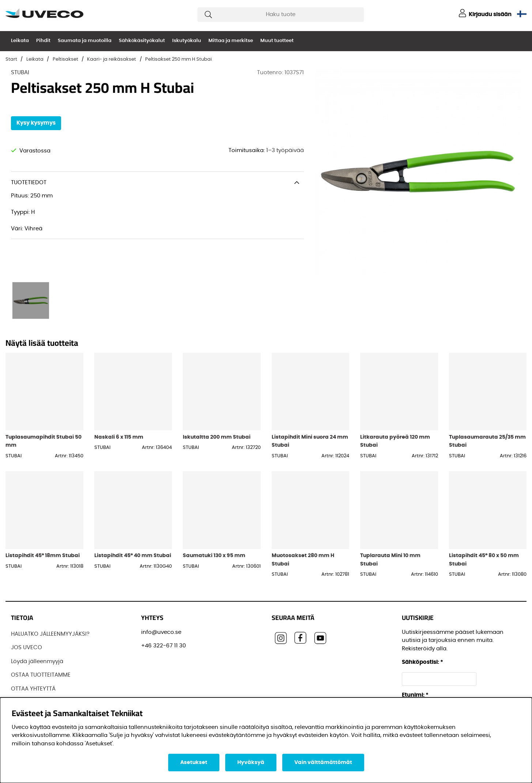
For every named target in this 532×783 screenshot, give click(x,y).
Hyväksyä (251, 763)
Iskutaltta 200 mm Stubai (217, 437)
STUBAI (20, 73)
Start (11, 59)
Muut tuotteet (277, 41)
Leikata (20, 41)
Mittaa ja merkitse (231, 41)
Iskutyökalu (187, 41)
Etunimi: (415, 695)
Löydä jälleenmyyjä (37, 661)
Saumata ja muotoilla (85, 41)
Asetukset (194, 763)
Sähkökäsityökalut (142, 41)
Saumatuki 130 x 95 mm (214, 555)
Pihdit (43, 41)
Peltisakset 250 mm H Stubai (178, 59)
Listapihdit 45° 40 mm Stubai (133, 555)
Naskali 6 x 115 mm (119, 437)
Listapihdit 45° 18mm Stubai (43, 555)
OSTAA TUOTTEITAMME (41, 675)
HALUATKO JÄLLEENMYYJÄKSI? (50, 634)
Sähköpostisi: (422, 662)
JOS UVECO (27, 648)
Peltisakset (65, 59)
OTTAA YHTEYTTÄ (33, 689)
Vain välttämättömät (323, 763)
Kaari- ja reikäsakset (112, 59)
